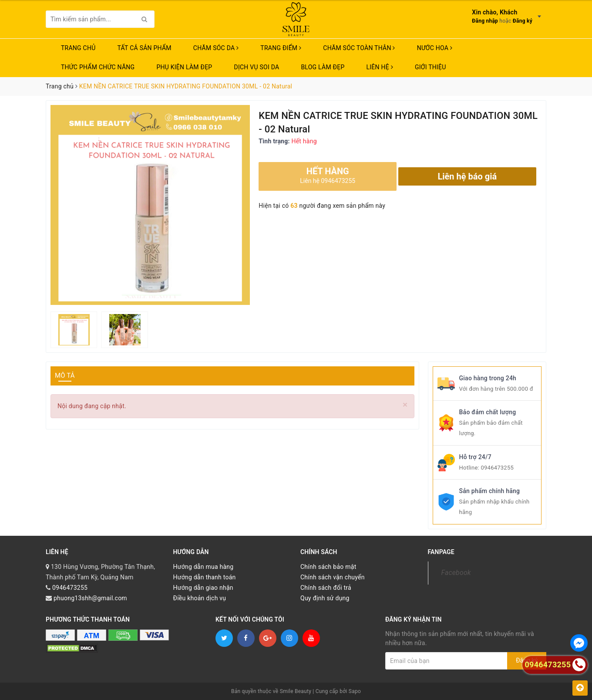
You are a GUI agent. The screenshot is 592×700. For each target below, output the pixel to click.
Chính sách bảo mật (328, 567)
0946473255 (497, 468)
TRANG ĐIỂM (281, 48)
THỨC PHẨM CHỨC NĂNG (98, 67)
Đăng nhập (485, 21)
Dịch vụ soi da (256, 67)
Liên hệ (380, 67)
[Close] (405, 405)
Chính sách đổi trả (326, 588)
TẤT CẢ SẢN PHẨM (145, 48)
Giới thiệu (431, 67)
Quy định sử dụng (325, 598)
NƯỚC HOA (435, 48)
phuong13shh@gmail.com (90, 598)
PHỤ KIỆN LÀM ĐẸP (184, 67)
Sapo (355, 691)
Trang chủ (78, 48)
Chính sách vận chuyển (333, 577)
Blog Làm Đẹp (323, 67)
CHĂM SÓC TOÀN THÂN (359, 48)
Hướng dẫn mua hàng (203, 567)
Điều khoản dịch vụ (200, 598)
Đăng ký (523, 21)
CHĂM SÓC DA (216, 48)
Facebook (456, 573)
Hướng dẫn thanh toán (205, 577)
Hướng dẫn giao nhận (203, 588)
